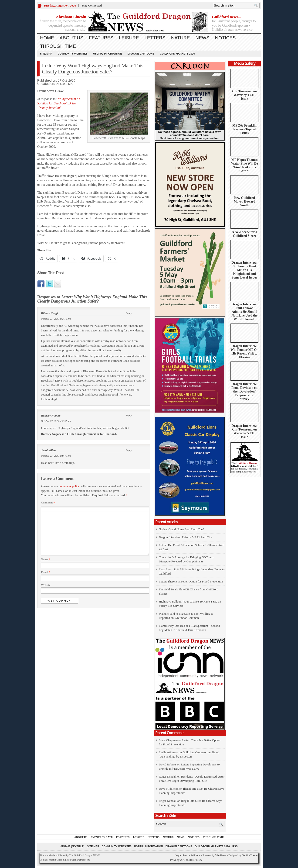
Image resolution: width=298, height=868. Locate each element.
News (202, 38)
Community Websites (73, 54)
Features (101, 38)
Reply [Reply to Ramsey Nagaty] (129, 415)
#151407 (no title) (72, 846)
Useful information (108, 54)
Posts (186, 855)
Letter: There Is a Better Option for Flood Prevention (191, 581)
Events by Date (102, 837)
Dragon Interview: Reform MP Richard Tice (186, 537)
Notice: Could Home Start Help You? (181, 529)
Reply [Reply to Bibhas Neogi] (129, 313)
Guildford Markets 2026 (177, 54)
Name (46, 559)
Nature (181, 38)
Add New (195, 855)
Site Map (46, 54)
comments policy (69, 486)
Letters (155, 38)
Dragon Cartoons (141, 54)
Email (46, 572)
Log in (178, 855)
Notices (225, 38)
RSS (235, 846)
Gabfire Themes (250, 855)
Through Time (58, 46)
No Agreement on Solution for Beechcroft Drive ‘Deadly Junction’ (59, 103)
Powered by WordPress (214, 855)
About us (71, 38)
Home (47, 38)
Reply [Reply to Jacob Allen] (129, 450)
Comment (48, 503)
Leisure (129, 38)
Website (46, 585)
